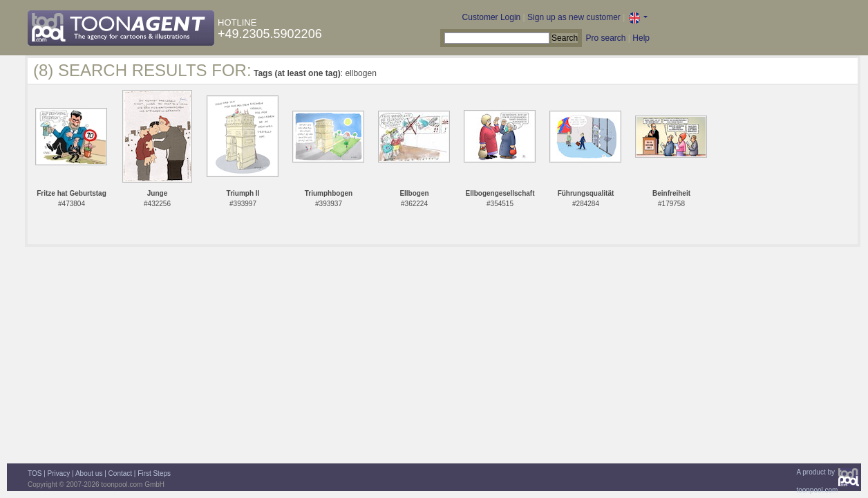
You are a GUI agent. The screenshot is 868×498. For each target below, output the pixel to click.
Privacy (59, 473)
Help (641, 38)
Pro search (605, 38)
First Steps (154, 473)
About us (89, 473)
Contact (120, 473)
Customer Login (492, 17)
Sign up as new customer (574, 17)
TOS (35, 473)
